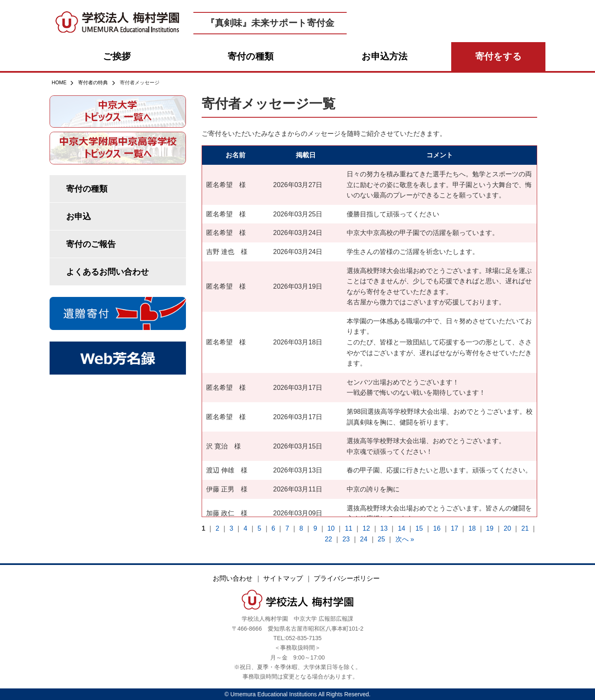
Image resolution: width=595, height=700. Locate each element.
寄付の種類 (251, 56)
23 (346, 539)
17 (455, 528)
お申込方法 (384, 56)
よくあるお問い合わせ (107, 272)
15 (419, 528)
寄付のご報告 (91, 244)
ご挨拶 (117, 56)
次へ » (405, 539)
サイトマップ (283, 578)
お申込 (79, 216)
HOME (59, 83)
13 (384, 528)
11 (349, 528)
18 (472, 528)
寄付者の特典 (89, 83)
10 (331, 528)
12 (367, 528)
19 (490, 528)
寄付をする (499, 56)
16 (437, 528)
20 (507, 528)
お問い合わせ (233, 578)
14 (402, 528)
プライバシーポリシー (347, 578)
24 (364, 539)
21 (525, 528)
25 (381, 539)
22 (328, 539)
